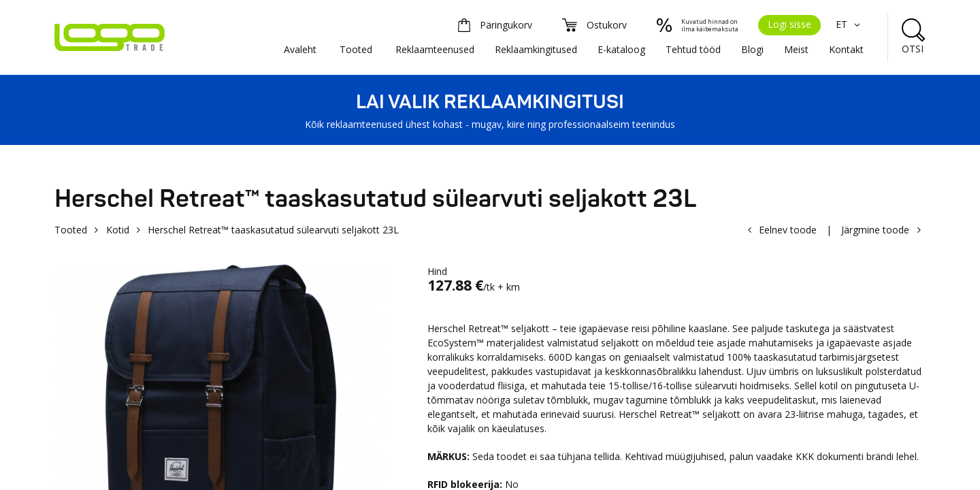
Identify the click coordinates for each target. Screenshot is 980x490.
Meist (796, 49)
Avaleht (300, 49)
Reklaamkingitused (536, 49)
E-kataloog (621, 49)
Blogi (752, 49)
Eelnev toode (788, 230)
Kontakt (846, 49)
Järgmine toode (875, 230)
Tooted (356, 49)
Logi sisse (789, 24)
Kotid (118, 230)
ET (850, 24)
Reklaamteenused (435, 49)
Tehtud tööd (693, 49)
